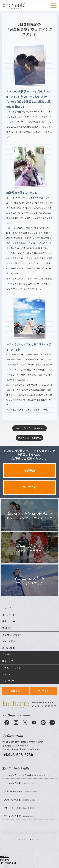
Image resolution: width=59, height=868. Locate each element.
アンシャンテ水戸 (19, 783)
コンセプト (7, 608)
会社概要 (7, 654)
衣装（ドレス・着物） (12, 635)
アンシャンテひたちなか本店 (27, 775)
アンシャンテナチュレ (21, 791)
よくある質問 (9, 648)
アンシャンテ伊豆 (19, 816)
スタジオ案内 (9, 641)
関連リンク (8, 661)
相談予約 (29, 471)
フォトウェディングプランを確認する (29, 428)
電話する (4, 856)
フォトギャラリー (10, 628)
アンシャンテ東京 (20, 800)
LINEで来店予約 (8, 863)
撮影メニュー (9, 621)
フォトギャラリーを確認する (30, 438)
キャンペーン (9, 615)
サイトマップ (8, 681)
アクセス (6, 674)
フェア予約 (29, 487)
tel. (18, 755)
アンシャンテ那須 (19, 808)
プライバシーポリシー (13, 668)
